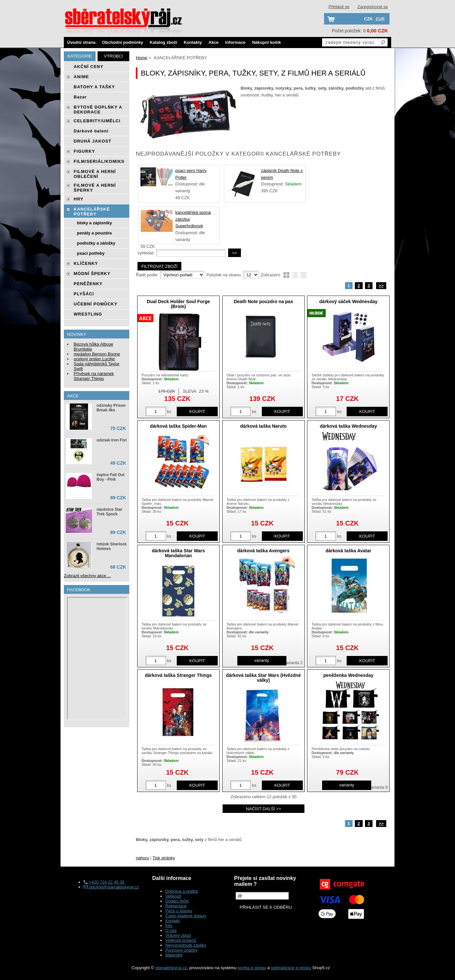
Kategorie (80, 56)
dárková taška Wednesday (348, 426)
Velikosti (173, 896)
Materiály (174, 955)
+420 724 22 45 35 (104, 882)
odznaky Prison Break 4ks (111, 408)
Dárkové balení (91, 131)
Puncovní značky (181, 950)
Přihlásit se (339, 7)
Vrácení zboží (178, 935)
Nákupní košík (266, 42)
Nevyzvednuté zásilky (186, 945)
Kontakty (193, 42)
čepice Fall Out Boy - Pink (110, 477)
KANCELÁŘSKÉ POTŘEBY (92, 212)
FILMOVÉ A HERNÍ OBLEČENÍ (95, 174)
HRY (79, 199)
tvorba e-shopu (252, 968)
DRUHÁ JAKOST (92, 141)
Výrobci (113, 56)
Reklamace (176, 906)
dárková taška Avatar (348, 551)
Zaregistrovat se (373, 7)
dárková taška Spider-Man (178, 426)
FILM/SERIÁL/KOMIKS (99, 161)
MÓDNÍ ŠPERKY (92, 274)
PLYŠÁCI (84, 294)
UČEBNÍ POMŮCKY (96, 304)
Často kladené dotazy (186, 916)
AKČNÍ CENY (89, 67)
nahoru (142, 858)
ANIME (81, 77)
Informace (235, 42)
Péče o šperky (179, 911)
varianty (262, 660)
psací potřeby (91, 253)
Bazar (80, 97)
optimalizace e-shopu (291, 968)
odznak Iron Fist (112, 440)
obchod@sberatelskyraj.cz (111, 887)
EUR (380, 19)
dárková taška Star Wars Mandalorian (178, 553)
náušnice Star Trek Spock (109, 512)
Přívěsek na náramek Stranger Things (94, 376)
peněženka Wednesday (348, 675)
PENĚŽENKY (88, 284)
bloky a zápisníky (94, 223)
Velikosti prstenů (181, 940)
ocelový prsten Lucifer (94, 359)
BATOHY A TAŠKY (94, 87)
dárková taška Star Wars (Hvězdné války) (263, 678)
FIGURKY (84, 151)
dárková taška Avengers (264, 551)
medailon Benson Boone (97, 354)
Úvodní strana (81, 42)
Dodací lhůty (177, 901)
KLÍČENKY (86, 263)
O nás (171, 930)
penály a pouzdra (94, 233)
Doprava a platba (182, 891)
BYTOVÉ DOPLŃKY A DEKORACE (98, 110)
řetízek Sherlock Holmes (112, 546)
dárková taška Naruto (263, 426)
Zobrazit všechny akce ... (87, 576)
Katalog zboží (163, 42)
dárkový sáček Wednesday (348, 301)
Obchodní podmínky (123, 42)
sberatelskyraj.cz (171, 968)
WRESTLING (88, 314)
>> (381, 286)
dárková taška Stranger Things (179, 675)
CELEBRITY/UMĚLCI (97, 121)
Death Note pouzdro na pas (263, 301)
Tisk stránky (164, 858)
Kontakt (173, 921)
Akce (214, 42)
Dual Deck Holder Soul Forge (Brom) (178, 304)
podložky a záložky (96, 243)
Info (169, 926)
